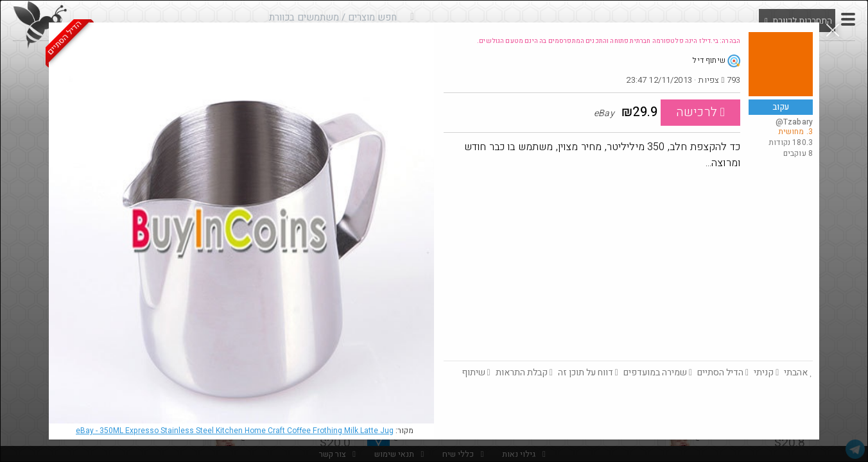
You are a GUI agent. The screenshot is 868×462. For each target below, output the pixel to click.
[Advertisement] (628, 264)
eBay (235, 431)
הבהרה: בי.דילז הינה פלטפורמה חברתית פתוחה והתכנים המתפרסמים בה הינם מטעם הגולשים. (609, 41)
